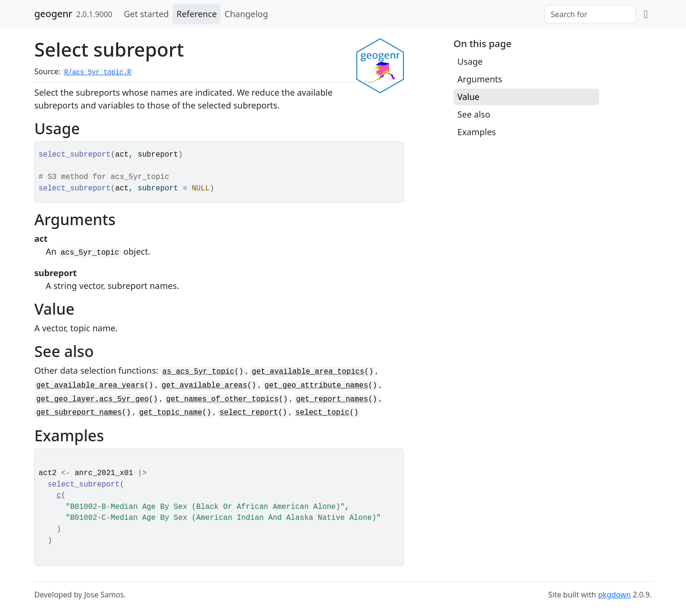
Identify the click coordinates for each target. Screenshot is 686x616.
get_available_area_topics (308, 372)
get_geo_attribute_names (316, 386)
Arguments (480, 79)
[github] (646, 14)
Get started (146, 14)
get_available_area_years (90, 386)
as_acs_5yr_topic (198, 372)
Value (468, 97)
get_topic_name (171, 413)
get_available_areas (204, 386)
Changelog (246, 14)
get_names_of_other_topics (222, 399)
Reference (197, 14)
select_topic (322, 413)
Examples (477, 132)
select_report (249, 413)
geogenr (53, 14)
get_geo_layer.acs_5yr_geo (92, 399)
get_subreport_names (79, 413)
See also (474, 114)
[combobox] (590, 14)
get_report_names (332, 399)
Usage (470, 61)
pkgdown (614, 595)
